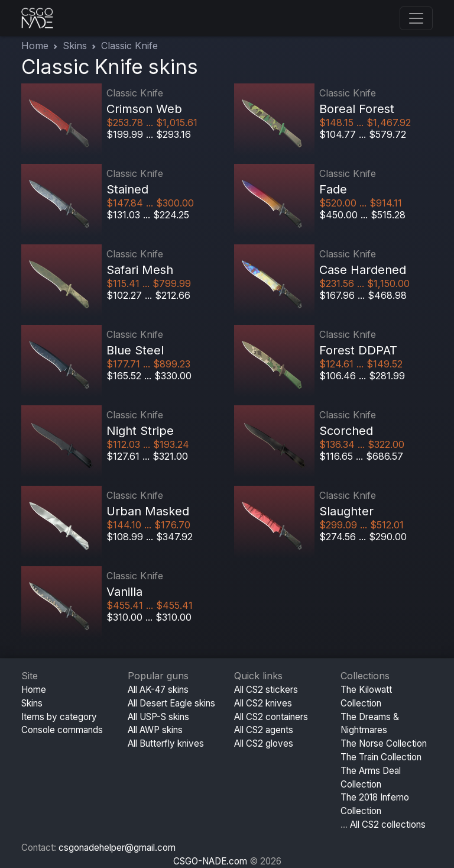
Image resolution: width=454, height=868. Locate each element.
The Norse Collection (384, 743)
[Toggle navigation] (416, 18)
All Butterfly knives (166, 743)
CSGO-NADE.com (210, 861)
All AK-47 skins (158, 690)
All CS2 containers (271, 717)
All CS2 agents (264, 730)
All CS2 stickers (266, 690)
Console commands (62, 730)
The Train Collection (381, 757)
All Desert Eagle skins (171, 703)
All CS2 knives (263, 703)
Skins (75, 46)
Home (35, 46)
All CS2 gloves (264, 743)
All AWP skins (155, 730)
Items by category (59, 717)
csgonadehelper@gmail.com (117, 848)
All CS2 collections (388, 825)
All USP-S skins (158, 717)
